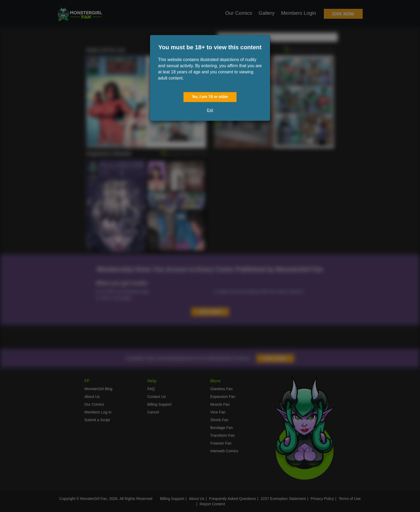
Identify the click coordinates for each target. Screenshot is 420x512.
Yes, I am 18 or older (210, 97)
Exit (210, 110)
